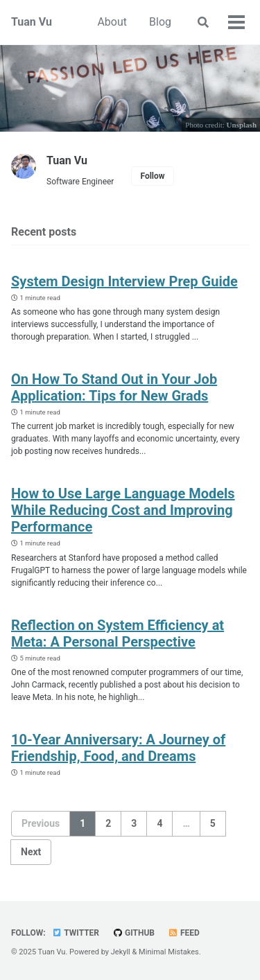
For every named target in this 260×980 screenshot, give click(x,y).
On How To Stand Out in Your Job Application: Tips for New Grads (114, 387)
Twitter (76, 933)
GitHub (133, 933)
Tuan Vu (32, 22)
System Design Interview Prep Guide (124, 281)
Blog (160, 22)
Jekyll (121, 952)
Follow (152, 176)
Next (31, 852)
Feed (184, 933)
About (112, 22)
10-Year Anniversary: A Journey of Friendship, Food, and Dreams (118, 748)
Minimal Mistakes (169, 952)
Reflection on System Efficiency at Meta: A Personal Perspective (118, 633)
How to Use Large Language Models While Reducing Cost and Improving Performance (123, 510)
